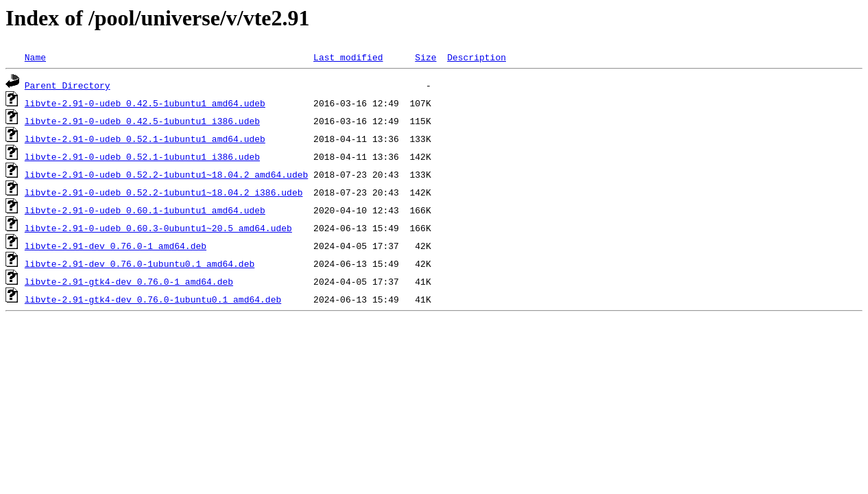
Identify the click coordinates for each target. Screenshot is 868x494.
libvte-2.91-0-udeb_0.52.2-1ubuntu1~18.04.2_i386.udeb (164, 192)
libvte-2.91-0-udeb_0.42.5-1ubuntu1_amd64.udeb (145, 103)
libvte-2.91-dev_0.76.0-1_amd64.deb (116, 246)
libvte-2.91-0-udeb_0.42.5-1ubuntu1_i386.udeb (142, 121)
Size (425, 57)
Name (35, 57)
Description (477, 57)
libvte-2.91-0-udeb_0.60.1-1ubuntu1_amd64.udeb (145, 210)
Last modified (348, 57)
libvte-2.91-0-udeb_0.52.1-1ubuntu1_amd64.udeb (145, 139)
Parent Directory (68, 85)
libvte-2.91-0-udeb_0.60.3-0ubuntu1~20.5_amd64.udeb (158, 228)
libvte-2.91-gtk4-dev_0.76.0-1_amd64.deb (129, 281)
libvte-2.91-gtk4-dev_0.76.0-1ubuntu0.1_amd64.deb (153, 299)
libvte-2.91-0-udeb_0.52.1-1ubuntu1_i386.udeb (142, 156)
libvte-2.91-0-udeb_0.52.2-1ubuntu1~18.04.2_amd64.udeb (166, 174)
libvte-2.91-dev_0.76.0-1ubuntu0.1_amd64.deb (140, 263)
